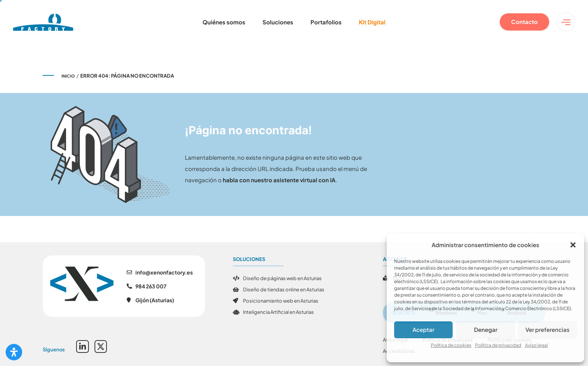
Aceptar (423, 329)
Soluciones (278, 22)
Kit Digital (372, 22)
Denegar (486, 329)
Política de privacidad (498, 345)
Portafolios (326, 22)
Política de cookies (451, 345)
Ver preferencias (547, 329)
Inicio (68, 76)
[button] (573, 245)
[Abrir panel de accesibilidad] (14, 352)
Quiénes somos (224, 22)
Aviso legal (536, 345)
